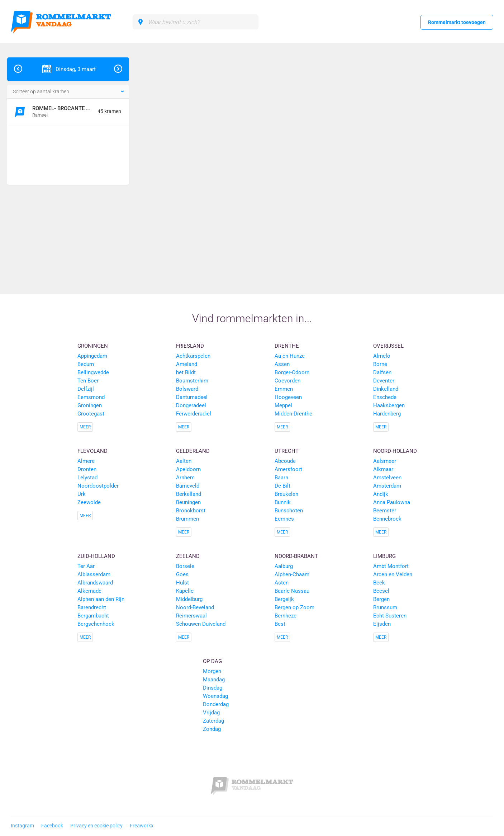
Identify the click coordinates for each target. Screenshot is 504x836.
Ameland (187, 364)
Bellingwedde (93, 372)
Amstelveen (387, 478)
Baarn (281, 478)
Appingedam (92, 356)
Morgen (212, 671)
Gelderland (193, 451)
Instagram (22, 826)
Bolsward (187, 389)
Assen (282, 364)
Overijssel (388, 346)
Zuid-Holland (96, 556)
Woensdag (215, 696)
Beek (379, 583)
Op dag (212, 661)
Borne (380, 364)
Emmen (284, 389)
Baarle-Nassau (292, 591)
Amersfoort (288, 469)
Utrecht (287, 451)
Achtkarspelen (193, 356)
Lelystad (87, 478)
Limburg (384, 556)
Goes (182, 574)
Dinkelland (386, 389)
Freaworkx (142, 826)
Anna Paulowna (392, 502)
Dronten (87, 469)
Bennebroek (387, 519)
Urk (82, 494)
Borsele (185, 566)
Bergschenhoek (96, 624)
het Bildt (186, 372)
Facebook (52, 826)
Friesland (190, 346)
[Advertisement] (65, 155)
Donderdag (216, 704)
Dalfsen (382, 372)
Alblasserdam (94, 574)
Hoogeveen (288, 397)
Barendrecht (92, 607)
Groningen (93, 346)
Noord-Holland (395, 451)
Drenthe (287, 346)
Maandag (214, 680)
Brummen (187, 519)
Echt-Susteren (390, 616)
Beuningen (188, 502)
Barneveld (188, 486)
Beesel (381, 591)
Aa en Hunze (290, 356)
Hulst (182, 583)
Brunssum (385, 607)
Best (280, 624)
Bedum (86, 364)
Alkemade (89, 591)
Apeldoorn (188, 469)
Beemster (385, 511)
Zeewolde (89, 502)
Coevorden (287, 381)
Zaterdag (213, 721)
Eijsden (382, 624)
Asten (282, 583)
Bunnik (283, 502)
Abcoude (285, 461)
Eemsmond (91, 397)
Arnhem (185, 478)
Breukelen (286, 494)
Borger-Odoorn (292, 372)
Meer (85, 427)
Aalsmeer (385, 461)
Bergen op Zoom (294, 607)
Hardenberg (387, 414)
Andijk (381, 494)
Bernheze (286, 616)
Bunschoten (289, 511)
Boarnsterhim (192, 381)
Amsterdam (387, 486)
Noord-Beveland (195, 607)
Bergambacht (93, 616)
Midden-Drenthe (293, 414)
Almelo (382, 356)
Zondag (212, 729)
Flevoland (92, 451)
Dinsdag (213, 688)
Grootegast (91, 414)
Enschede (385, 397)
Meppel (283, 405)
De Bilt (282, 486)
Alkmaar (383, 469)
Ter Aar (86, 566)
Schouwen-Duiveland (201, 624)
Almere (86, 461)
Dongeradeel (191, 405)
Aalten (184, 461)
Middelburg (189, 599)
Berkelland (189, 494)
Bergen (381, 599)
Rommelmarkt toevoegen (457, 22)
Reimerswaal (191, 616)
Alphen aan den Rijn (101, 599)
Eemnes (284, 519)
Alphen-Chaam (292, 574)
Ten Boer (88, 381)
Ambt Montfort (391, 566)
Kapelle (185, 591)
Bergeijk (284, 599)
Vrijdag (211, 713)
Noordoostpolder (98, 486)
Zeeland (188, 556)
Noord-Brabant (296, 556)
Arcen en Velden (393, 574)
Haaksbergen (389, 405)
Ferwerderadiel (194, 414)
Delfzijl (86, 389)
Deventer (384, 381)
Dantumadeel (192, 397)
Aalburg (284, 566)
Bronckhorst (191, 511)
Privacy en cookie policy (96, 826)
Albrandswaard (95, 583)
